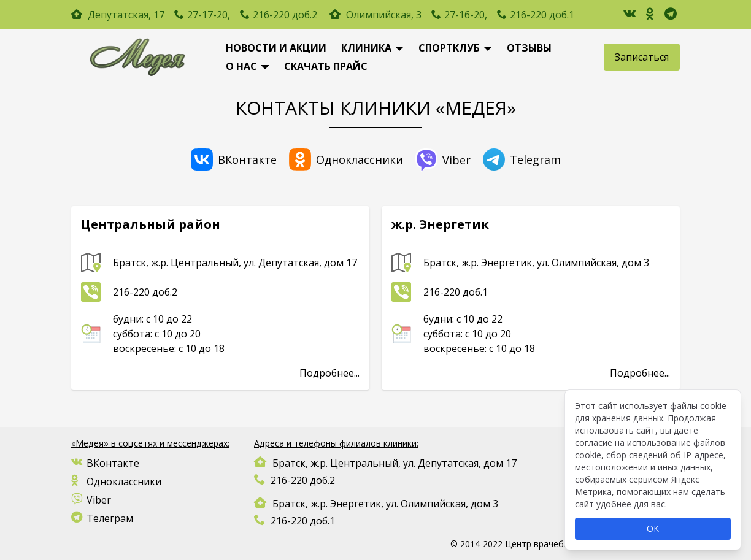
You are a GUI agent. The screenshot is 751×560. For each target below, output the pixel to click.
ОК (653, 528)
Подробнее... (329, 373)
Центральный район (151, 224)
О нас (241, 66)
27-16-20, (466, 15)
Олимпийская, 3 (377, 15)
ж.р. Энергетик (440, 224)
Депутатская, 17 (126, 15)
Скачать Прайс (326, 66)
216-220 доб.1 (542, 15)
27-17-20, (209, 15)
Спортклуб (449, 48)
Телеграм (102, 518)
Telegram (522, 159)
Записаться (642, 57)
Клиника (366, 48)
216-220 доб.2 (285, 15)
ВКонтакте (234, 159)
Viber (443, 160)
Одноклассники (346, 159)
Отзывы (529, 48)
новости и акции (276, 48)
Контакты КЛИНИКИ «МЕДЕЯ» (376, 108)
